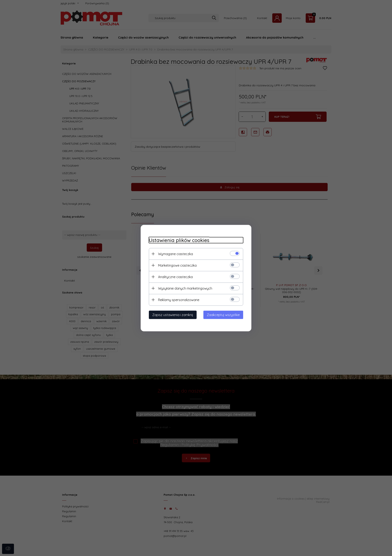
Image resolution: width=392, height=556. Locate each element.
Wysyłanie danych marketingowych (185, 288)
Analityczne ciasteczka (175, 277)
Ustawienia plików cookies (179, 240)
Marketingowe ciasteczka (177, 265)
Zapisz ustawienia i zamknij (173, 315)
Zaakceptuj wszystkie (223, 315)
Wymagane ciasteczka (175, 254)
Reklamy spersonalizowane (179, 300)
